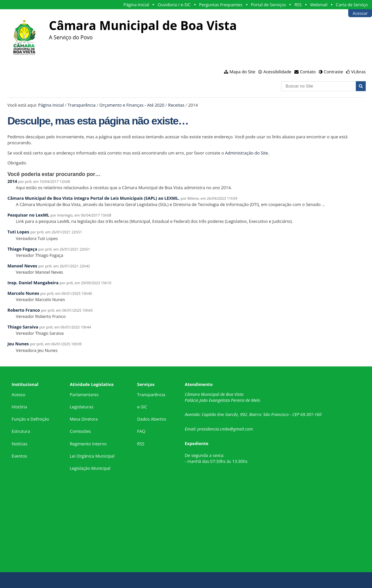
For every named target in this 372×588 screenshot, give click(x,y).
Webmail (319, 5)
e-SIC (142, 407)
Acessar (360, 13)
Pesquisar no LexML (29, 215)
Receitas (176, 105)
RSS (298, 5)
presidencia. (208, 429)
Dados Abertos (152, 419)
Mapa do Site (242, 72)
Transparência (81, 105)
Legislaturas (81, 407)
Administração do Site (246, 153)
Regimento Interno (88, 444)
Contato (308, 72)
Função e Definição (30, 419)
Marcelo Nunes (23, 293)
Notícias (19, 444)
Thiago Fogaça (22, 249)
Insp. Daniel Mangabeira (33, 283)
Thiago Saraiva (23, 327)
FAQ (141, 431)
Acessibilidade (277, 72)
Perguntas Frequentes (221, 5)
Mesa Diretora (84, 419)
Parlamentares (84, 395)
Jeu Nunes (18, 344)
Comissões (80, 431)
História (19, 407)
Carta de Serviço (352, 5)
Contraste (333, 72)
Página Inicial (136, 5)
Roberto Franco (24, 310)
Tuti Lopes (19, 232)
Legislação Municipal (90, 468)
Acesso (18, 395)
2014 (12, 181)
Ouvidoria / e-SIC (174, 5)
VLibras (358, 72)
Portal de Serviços (268, 5)
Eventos (19, 456)
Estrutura (21, 431)
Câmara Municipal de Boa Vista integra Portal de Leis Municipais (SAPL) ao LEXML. (94, 198)
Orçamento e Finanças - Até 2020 (132, 105)
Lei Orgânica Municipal (92, 456)
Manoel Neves (22, 266)
